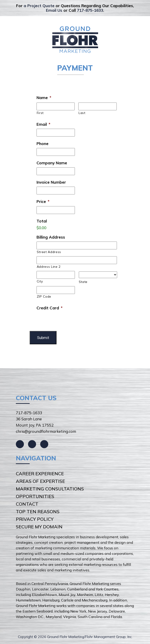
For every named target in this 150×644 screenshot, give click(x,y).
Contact (27, 504)
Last (82, 113)
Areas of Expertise (40, 481)
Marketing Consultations (50, 489)
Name (44, 98)
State (83, 282)
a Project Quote (39, 6)
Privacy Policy (35, 519)
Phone (42, 144)
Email (43, 124)
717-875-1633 (90, 10)
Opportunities (35, 496)
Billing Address (51, 237)
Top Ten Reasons (38, 511)
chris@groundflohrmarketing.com (46, 431)
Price (43, 201)
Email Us (54, 10)
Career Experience (40, 474)
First (40, 113)
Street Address (49, 252)
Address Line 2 (49, 266)
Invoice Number (51, 182)
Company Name (52, 163)
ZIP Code (44, 296)
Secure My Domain (39, 527)
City (40, 281)
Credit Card (50, 308)
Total (42, 221)
